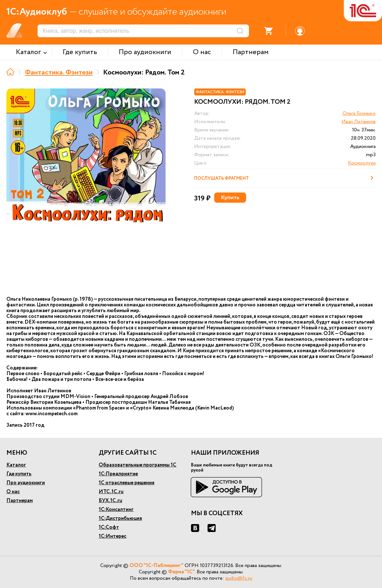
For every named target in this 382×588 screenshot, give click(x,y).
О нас (13, 492)
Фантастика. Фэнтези (59, 73)
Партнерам (20, 501)
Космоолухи (362, 163)
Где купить (19, 474)
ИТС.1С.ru (111, 492)
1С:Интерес (113, 536)
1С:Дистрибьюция (120, 518)
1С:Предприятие (118, 474)
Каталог (16, 465)
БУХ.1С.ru (110, 501)
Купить (230, 198)
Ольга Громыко (359, 113)
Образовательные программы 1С (138, 465)
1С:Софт (109, 527)
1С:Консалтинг (116, 510)
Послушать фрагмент (285, 178)
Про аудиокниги (26, 483)
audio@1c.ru (239, 578)
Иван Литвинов (359, 122)
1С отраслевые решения (127, 483)
